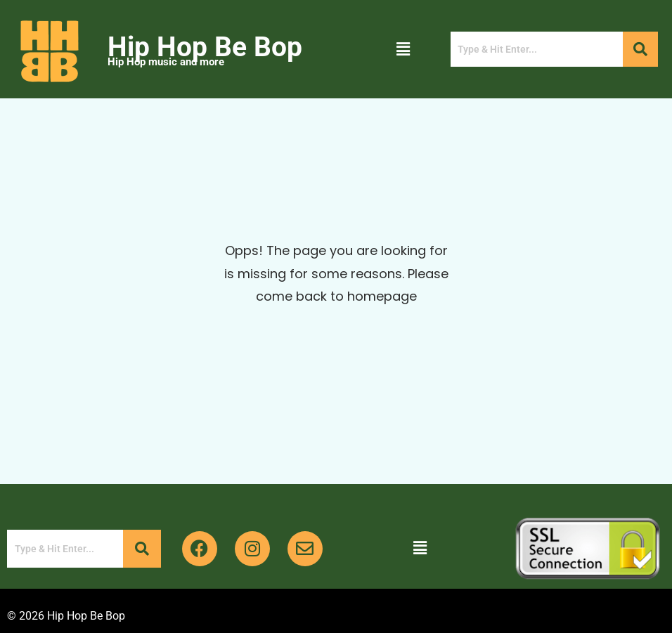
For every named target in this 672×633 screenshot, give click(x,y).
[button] (403, 49)
